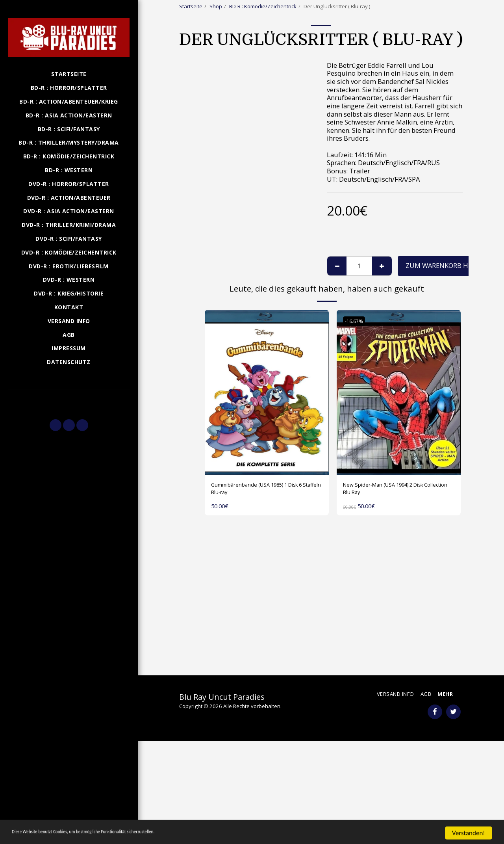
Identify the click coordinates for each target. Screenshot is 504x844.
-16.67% (356, 321)
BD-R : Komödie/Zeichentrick (263, 6)
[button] (69, 401)
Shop (216, 6)
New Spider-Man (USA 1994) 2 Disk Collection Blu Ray (395, 491)
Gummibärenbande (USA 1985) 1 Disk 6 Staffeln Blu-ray (260, 491)
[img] (267, 392)
